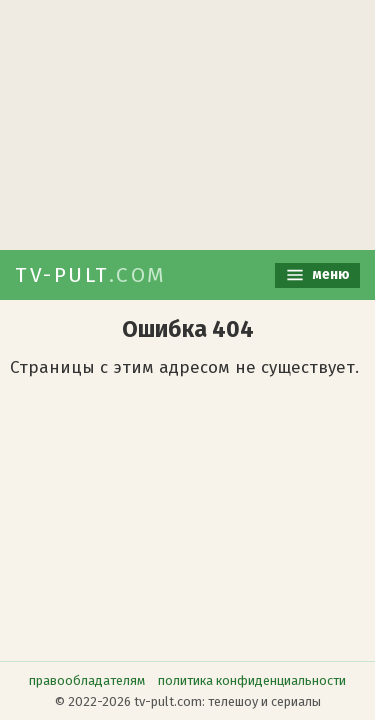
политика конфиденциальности (252, 680)
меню (317, 275)
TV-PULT (91, 275)
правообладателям (87, 680)
